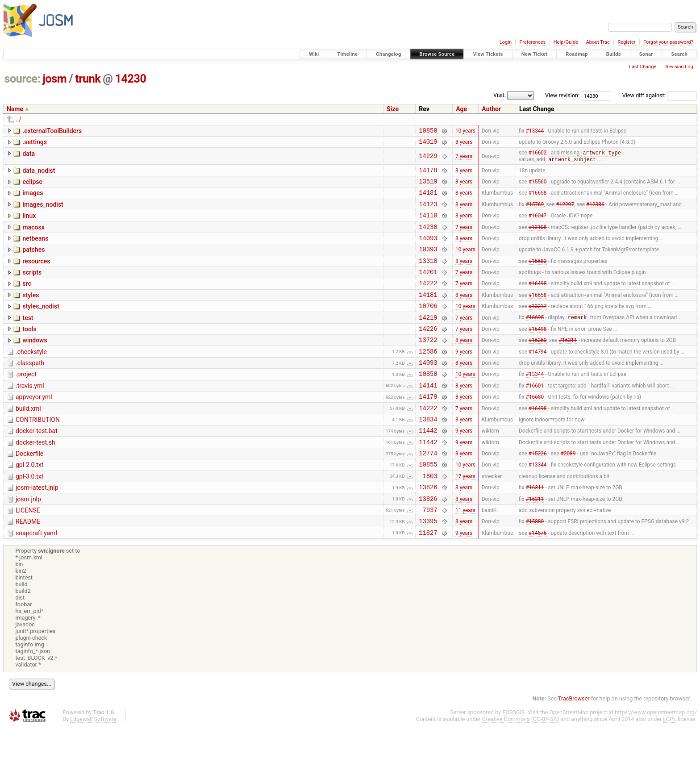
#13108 (538, 238)
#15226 (538, 492)
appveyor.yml (34, 427)
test (28, 339)
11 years (465, 554)
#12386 (595, 212)
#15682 (538, 276)
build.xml (28, 440)
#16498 (538, 301)
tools (29, 351)
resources (36, 275)
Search (679, 54)
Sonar (646, 54)
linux (29, 225)
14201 (428, 289)
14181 (428, 200)
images (33, 199)
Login (506, 42)
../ (19, 119)
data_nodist (39, 174)
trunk (88, 79)
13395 (428, 567)
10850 (428, 131)
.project (26, 402)
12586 (428, 377)
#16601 (535, 415)
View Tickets (488, 54)
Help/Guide (566, 42)
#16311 (568, 365)
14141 (428, 415)
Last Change (643, 67)
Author (491, 109)
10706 (428, 327)
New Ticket (535, 54)
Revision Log (679, 67)
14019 (428, 144)
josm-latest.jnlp (37, 529)
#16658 (538, 200)
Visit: (500, 95)
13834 (428, 453)
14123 (428, 213)
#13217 (538, 327)
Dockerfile (29, 491)
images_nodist (43, 212)
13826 (428, 529)
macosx (33, 237)
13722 (428, 365)
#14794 (538, 377)
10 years (465, 131)
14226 (428, 352)
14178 (428, 175)
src (27, 300)
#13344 (535, 131)
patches (33, 262)
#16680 (535, 428)
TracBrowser (574, 746)
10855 (428, 504)
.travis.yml (30, 415)
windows (35, 364)
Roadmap (577, 54)
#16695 (535, 340)
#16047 (538, 225)
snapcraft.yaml (36, 579)
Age (461, 109)
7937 (430, 555)
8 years (464, 144)
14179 (428, 428)
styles (31, 313)
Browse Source (437, 54)
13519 (428, 187)
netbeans (35, 250)
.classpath (30, 389)
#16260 (538, 365)
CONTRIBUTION (38, 453)
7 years (464, 159)
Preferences (532, 42)
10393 (428, 263)
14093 (428, 251)
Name (15, 109)
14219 (428, 340)
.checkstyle (31, 377)
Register (626, 42)
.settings (34, 143)
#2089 (568, 492)
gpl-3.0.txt (29, 516)
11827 (428, 580)
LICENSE (28, 554)
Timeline (347, 54)
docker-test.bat (37, 465)
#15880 (535, 567)
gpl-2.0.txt (29, 503)
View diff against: (660, 95)
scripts (32, 288)
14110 (428, 225)
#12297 (565, 212)
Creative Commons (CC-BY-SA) (521, 767)
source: (23, 79)
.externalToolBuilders (52, 131)
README (28, 567)
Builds (614, 54)
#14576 (538, 580)
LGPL (670, 767)
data (29, 156)
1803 (430, 517)
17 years (465, 517)
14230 (131, 79)
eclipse (32, 187)
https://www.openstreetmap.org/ (656, 760)
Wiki (314, 54)
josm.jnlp (28, 542)
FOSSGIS (513, 760)
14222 (428, 301)
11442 (428, 466)
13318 (428, 276)
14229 (428, 159)
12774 (428, 491)
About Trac (598, 42)
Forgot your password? (668, 42)
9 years (464, 377)
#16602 (538, 156)
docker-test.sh (35, 478)
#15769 (535, 212)
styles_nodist (41, 326)
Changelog (388, 54)
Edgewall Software (93, 767)
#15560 (538, 187)
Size (393, 109)
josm (54, 79)
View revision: (562, 95)
